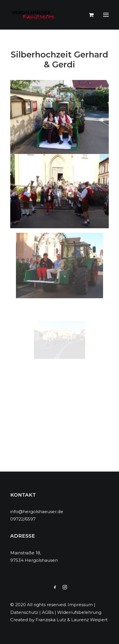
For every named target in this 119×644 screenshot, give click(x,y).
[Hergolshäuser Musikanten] (34, 15)
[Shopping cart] (89, 15)
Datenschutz (24, 612)
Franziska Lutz (51, 620)
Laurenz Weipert (89, 620)
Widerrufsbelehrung (79, 612)
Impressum (80, 605)
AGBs (48, 612)
